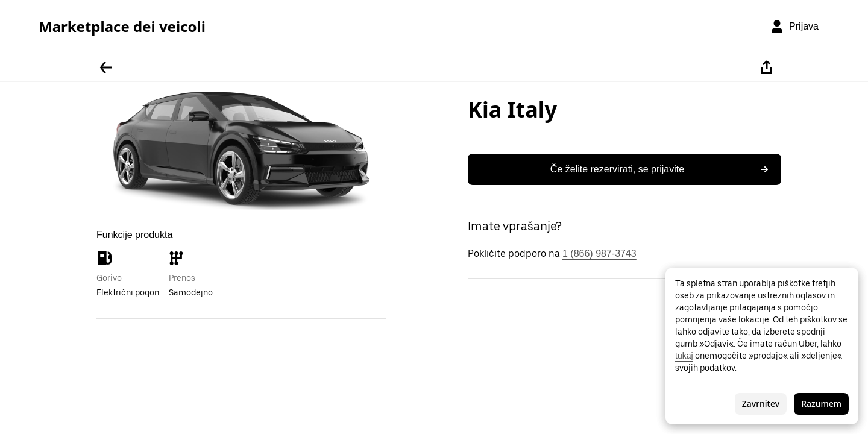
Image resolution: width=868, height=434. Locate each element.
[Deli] (767, 68)
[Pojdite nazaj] (106, 68)
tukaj (684, 356)
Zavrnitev (761, 404)
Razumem (821, 404)
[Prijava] (794, 27)
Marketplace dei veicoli (122, 27)
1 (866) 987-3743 (599, 253)
